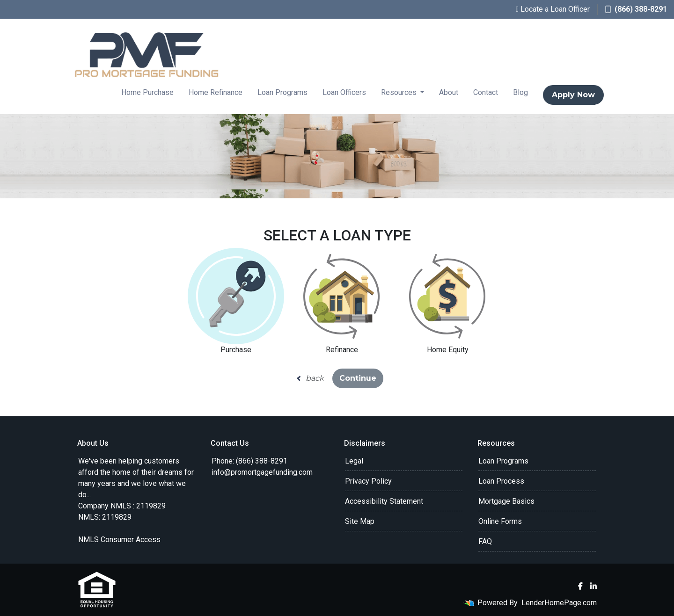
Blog (520, 92)
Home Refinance (216, 92)
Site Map (360, 521)
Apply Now (573, 95)
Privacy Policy (368, 481)
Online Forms (500, 521)
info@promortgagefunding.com (262, 472)
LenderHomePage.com (559, 603)
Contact (486, 92)
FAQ (485, 541)
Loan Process (501, 481)
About (449, 92)
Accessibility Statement (384, 501)
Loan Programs (282, 92)
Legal (354, 461)
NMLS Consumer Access (119, 540)
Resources (400, 92)
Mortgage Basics (506, 501)
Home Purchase (147, 92)
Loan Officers (344, 92)
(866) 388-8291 (636, 9)
